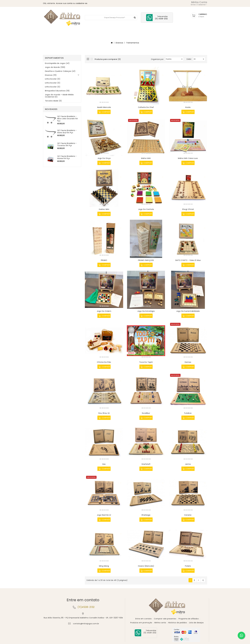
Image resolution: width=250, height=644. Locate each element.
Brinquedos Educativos (171, 31)
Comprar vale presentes (165, 619)
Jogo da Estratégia (146, 311)
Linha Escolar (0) (53, 79)
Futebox (188, 413)
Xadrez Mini (104, 210)
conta (70, 3)
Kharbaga (146, 515)
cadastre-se (82, 3)
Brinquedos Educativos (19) (57, 91)
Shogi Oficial (188, 210)
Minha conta (160, 622)
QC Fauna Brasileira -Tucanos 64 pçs (67, 145)
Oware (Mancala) (146, 566)
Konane (188, 515)
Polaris (188, 566)
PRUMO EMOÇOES (146, 260)
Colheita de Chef (146, 108)
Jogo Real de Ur (104, 515)
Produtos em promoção (141, 622)
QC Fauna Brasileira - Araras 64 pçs (67, 158)
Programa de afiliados (189, 619)
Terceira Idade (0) (53, 101)
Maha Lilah (146, 159)
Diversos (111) (51, 75)
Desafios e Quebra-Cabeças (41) (60, 71)
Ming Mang (104, 566)
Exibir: (189, 59)
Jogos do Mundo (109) (55, 67)
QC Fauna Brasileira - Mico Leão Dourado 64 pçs (68, 119)
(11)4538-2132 (86, 607)
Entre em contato (144, 619)
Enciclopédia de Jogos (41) (57, 64)
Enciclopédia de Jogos (78, 31)
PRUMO (104, 260)
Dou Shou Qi (104, 413)
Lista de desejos (196, 622)
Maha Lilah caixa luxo (188, 159)
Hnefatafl (146, 464)
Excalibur (146, 413)
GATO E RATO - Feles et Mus (188, 260)
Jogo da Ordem (104, 311)
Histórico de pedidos (178, 622)
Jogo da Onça (104, 159)
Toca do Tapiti (146, 362)
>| (203, 580)
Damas (188, 362)
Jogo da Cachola (146, 210)
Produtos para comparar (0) (108, 59)
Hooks (188, 108)
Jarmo (188, 464)
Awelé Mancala (104, 108)
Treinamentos (133, 43)
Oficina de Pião (104, 362)
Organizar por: (157, 59)
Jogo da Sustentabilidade (188, 311)
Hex (104, 464)
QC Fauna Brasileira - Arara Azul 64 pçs (67, 132)
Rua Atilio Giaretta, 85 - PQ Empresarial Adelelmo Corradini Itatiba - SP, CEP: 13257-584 (83, 618)
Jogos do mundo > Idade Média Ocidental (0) (59, 96)
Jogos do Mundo (103, 31)
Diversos (151, 31)
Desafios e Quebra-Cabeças (129, 31)
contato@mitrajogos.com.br (86, 624)
